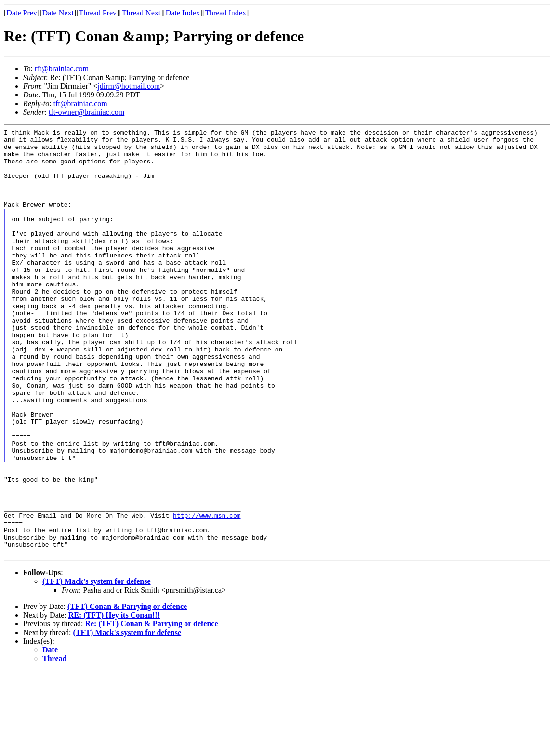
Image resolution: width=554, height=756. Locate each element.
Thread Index (225, 13)
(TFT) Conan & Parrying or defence (127, 692)
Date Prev (22, 13)
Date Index (183, 13)
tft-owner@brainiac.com (86, 112)
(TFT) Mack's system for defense (97, 667)
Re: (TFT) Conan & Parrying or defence (151, 709)
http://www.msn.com (207, 594)
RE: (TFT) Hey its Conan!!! (114, 700)
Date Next (58, 13)
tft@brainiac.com (62, 69)
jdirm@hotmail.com (129, 86)
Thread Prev (98, 13)
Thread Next (141, 13)
